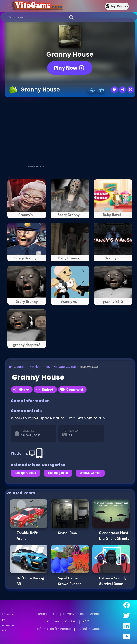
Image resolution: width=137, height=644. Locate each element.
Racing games (58, 473)
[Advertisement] (71, 131)
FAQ (86, 621)
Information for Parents (54, 629)
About (95, 614)
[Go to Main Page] (37, 6)
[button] (71, 17)
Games (19, 367)
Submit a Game (89, 629)
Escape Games (65, 367)
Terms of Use (47, 614)
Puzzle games (39, 367)
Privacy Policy (74, 614)
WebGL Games (90, 473)
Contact (71, 621)
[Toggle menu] (7, 6)
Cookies (53, 621)
